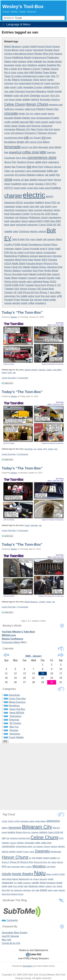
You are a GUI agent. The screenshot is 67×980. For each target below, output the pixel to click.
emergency (21, 210)
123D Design (51, 214)
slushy (48, 206)
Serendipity (27, 966)
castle (52, 122)
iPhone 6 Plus (51, 264)
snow (8, 179)
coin (17, 218)
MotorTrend (21, 260)
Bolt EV (56, 828)
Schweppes (26, 80)
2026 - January (33, 656)
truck (37, 296)
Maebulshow (11, 256)
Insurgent (30, 91)
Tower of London (13, 76)
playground (24, 879)
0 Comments (23, 378)
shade (39, 239)
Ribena (16, 80)
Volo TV (55, 76)
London (26, 46)
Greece (56, 47)
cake (16, 231)
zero (55, 207)
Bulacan (24, 218)
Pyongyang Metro (11, 642)
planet (15, 879)
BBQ (32, 122)
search (39, 252)
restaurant (47, 126)
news (31, 210)
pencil (24, 147)
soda (16, 96)
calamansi (53, 162)
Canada (30, 285)
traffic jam (52, 171)
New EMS (56, 221)
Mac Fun (14, 727)
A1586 (15, 285)
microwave (10, 129)
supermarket (25, 83)
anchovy (56, 83)
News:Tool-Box (17, 709)
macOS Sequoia (10, 936)
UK (15, 292)
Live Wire (33, 147)
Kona (32, 252)
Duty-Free (38, 271)
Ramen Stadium (13, 271)
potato (26, 99)
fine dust (45, 296)
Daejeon (40, 847)
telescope (18, 890)
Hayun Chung (37, 104)
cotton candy (41, 114)
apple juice (41, 162)
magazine (9, 260)
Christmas (24, 231)
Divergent (20, 91)
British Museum (13, 46)
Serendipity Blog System (15, 933)
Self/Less (9, 109)
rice (16, 83)
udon (29, 282)
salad (28, 109)
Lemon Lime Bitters (40, 142)
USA (16, 289)
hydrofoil (42, 274)
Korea (7, 267)
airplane (22, 61)
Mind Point (37, 167)
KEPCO (9, 188)
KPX (56, 87)
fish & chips (10, 73)
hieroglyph (38, 50)
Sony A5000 (18, 886)
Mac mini (6, 940)
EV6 (6, 252)
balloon (40, 175)
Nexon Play (10, 162)
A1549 (8, 285)
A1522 (53, 282)
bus (45, 61)
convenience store (42, 157)
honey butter (15, 100)
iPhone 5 (6, 862)
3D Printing (15, 723)
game (32, 852)
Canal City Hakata (21, 267)
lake (49, 274)
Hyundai (35, 249)
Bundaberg (10, 142)
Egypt (48, 47)
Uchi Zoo (55, 96)
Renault (25, 300)
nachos (35, 99)
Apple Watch (11, 278)
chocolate (11, 113)
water (53, 296)
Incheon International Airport (19, 54)
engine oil (18, 180)
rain (31, 879)
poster (24, 303)
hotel (58, 278)
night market (41, 122)
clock (22, 50)
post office (55, 292)
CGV (61, 838)
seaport (56, 274)
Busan (38, 260)
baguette (9, 118)
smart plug (33, 188)
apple (32, 821)
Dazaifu (51, 278)
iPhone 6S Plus (31, 292)
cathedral (37, 282)
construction (50, 252)
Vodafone (32, 65)
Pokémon (21, 167)
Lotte (20, 87)
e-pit (27, 252)
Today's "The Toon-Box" (22, 544)
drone (48, 203)
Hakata (32, 274)
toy (32, 114)
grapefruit (15, 152)
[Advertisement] (33, 777)
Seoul (24, 221)
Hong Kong (40, 285)
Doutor (37, 138)
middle (24, 296)
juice (32, 207)
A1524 (8, 264)
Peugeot (9, 300)
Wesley (14, 317)
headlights (16, 184)
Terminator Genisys (50, 100)
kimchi (43, 80)
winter (57, 210)
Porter (17, 300)
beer (49, 138)
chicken (20, 843)
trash (7, 221)
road (58, 249)
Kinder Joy (24, 114)
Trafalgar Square (50, 69)
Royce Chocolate (13, 274)
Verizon (23, 289)
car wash (50, 175)
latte (43, 152)
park (28, 126)
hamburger (56, 852)
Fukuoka (52, 260)
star (26, 886)
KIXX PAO (51, 184)
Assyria (41, 47)
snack (47, 83)
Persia (8, 50)
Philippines (34, 218)
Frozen (40, 129)
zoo (6, 100)
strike (30, 61)
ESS (54, 203)
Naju (33, 129)
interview (57, 256)
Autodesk (9, 218)
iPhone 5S (15, 862)
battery (40, 202)
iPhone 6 (51, 285)
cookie (15, 122)
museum (32, 278)
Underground (39, 58)
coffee (31, 303)
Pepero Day (52, 109)
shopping (51, 883)
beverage (9, 65)
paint (12, 225)
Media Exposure (17, 702)
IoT (59, 858)
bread (18, 118)
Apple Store (18, 263)
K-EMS (46, 221)
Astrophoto (14, 695)
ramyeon (9, 83)
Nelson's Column (32, 69)
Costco (26, 249)
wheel (7, 184)
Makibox (31, 175)
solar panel (45, 188)
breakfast (52, 65)
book (7, 214)
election (16, 303)
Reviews (14, 730)
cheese (26, 118)
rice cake (9, 91)
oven (33, 118)
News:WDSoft (17, 713)
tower (31, 260)
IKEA (44, 260)
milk (26, 138)
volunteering (55, 218)
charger (13, 196)
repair (31, 184)
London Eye (16, 69)
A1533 (17, 821)
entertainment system (34, 76)
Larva (29, 171)
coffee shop (31, 152)
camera (51, 239)
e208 (59, 296)
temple (22, 282)
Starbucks (33, 886)
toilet (15, 61)
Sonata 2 (40, 184)
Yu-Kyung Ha (37, 214)
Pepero (41, 109)
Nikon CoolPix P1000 (55, 874)
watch (50, 890)
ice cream (19, 252)
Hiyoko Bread (51, 271)
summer (38, 210)
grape (19, 206)
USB (20, 292)
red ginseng (17, 133)
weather (42, 65)
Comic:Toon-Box (9, 378)
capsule (42, 278)
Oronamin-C (31, 133)
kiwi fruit (49, 129)
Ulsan (51, 249)
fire (18, 296)
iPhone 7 (44, 292)
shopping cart (56, 105)
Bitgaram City (23, 129)
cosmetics (27, 271)
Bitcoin (15, 50)
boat (25, 274)
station (18, 249)
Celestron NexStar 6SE (20, 838)
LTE (59, 285)
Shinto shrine (11, 282)
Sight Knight (18, 239)
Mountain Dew (46, 147)
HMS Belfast (36, 73)
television (48, 210)
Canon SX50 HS (48, 225)
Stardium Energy (26, 162)
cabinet (32, 221)
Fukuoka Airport (34, 263)
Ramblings (14, 706)
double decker (55, 61)
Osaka (22, 126)
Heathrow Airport (22, 57)
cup (34, 847)
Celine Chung (15, 104)
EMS (39, 221)
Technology (15, 716)
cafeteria (48, 87)
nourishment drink (14, 138)
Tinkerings (14, 720)
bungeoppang (43, 118)
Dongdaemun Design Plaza (43, 245)
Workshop (15, 734)
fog (58, 175)
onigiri (13, 87)
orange (8, 303)
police (31, 296)
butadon (23, 278)
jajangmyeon (45, 256)
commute (9, 175)
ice (44, 137)
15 (43, 673)
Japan (14, 126)
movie (50, 91)
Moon (53, 867)
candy (26, 207)
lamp (25, 184)
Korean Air (38, 83)
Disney (47, 847)
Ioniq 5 (44, 249)
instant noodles (50, 858)
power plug (21, 65)
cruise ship (23, 72)
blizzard (43, 180)
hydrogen (9, 249)
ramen (50, 80)
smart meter (20, 188)
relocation (15, 221)
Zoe (32, 300)
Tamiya (57, 180)
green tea (10, 167)
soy (31, 138)
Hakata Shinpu (39, 267)
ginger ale (23, 142)
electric (34, 195)
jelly (37, 207)
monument (21, 225)
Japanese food (55, 267)
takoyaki (24, 122)
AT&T (22, 285)
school (44, 218)
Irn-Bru (8, 80)
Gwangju (35, 95)
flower (46, 282)
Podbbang (23, 256)
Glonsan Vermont (47, 133)
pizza (9, 879)
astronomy (33, 225)
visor (33, 239)
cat (45, 239)
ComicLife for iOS (11, 943)
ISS (59, 225)
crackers (19, 109)
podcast (34, 256)
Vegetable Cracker (33, 87)
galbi (7, 87)
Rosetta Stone (52, 50)
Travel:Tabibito (16, 737)
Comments (12, 920)
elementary (10, 296)
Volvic (36, 80)
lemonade (12, 147)
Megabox (41, 91)
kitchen (60, 862)
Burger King (21, 832)
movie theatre (22, 874)
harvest (38, 300)
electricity (9, 210)
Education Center (20, 214)
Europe (32, 289)
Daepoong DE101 (14, 203)
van (14, 373)
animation (20, 171)
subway (38, 61)
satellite (8, 231)
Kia (11, 252)
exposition (29, 203)
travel (33, 46)
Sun (27, 239)
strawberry (41, 303)
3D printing (20, 175)
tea (29, 167)
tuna (33, 109)
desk (7, 225)
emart (24, 244)
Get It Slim (21, 158)
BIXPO (50, 197)
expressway (39, 171)
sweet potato (49, 300)
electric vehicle (38, 231)
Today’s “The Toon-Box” (22, 312)
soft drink (24, 96)
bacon (51, 114)
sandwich (27, 883)
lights (50, 180)
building (56, 188)
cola (42, 207)
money (29, 50)
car (12, 171)
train (48, 76)
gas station (31, 180)
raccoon (45, 96)
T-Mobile (9, 289)
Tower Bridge (50, 73)
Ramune (36, 126)
